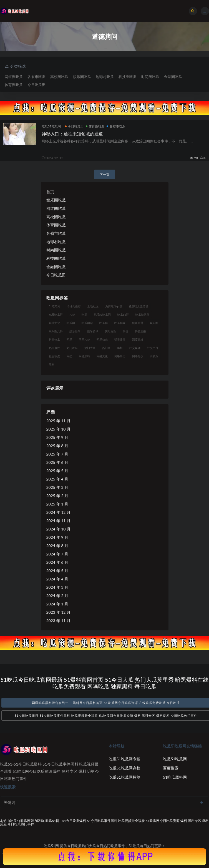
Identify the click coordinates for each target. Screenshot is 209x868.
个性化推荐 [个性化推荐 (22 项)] (74, 306)
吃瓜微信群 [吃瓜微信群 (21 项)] (142, 314)
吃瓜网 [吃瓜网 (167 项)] (71, 323)
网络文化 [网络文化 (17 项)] (102, 356)
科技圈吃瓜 (128, 77)
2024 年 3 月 (57, 587)
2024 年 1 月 (57, 604)
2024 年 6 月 (57, 562)
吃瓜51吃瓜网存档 (125, 768)
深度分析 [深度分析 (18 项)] (138, 339)
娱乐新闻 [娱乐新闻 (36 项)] (75, 331)
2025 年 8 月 (57, 445)
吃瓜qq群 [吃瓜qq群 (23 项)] (123, 314)
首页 (50, 191)
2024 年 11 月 (58, 520)
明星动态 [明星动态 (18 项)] (102, 339)
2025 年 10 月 (58, 429)
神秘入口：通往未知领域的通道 (72, 134)
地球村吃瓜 (105, 77)
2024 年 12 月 (58, 512)
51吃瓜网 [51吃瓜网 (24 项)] (55, 306)
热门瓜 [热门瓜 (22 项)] (106, 348)
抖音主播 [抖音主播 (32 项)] (140, 331)
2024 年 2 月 (57, 595)
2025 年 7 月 (57, 454)
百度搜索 (171, 768)
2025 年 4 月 (57, 479)
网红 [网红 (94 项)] (69, 356)
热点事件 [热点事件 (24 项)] (54, 348)
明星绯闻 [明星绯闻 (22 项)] (120, 339)
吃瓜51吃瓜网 (51, 126)
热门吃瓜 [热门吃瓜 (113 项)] (72, 348)
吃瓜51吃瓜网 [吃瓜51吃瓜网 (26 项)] (102, 314)
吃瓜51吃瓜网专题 (125, 759)
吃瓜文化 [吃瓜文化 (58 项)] (54, 323)
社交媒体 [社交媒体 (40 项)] (135, 348)
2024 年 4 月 (57, 579)
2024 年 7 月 (57, 554)
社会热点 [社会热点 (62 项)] (54, 356)
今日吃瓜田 (36, 85)
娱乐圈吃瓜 (82, 77)
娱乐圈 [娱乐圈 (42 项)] (154, 323)
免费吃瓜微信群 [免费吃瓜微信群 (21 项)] (139, 306)
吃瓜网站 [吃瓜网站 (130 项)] (87, 323)
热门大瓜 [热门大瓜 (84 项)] (90, 348)
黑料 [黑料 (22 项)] (52, 364)
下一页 (105, 174)
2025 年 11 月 (58, 420)
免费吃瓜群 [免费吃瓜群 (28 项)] (56, 314)
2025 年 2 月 (57, 495)
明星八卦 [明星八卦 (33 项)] (84, 339)
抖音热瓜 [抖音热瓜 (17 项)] (54, 339)
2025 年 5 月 (57, 470)
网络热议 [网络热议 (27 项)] (138, 356)
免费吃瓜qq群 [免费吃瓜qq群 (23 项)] (114, 306)
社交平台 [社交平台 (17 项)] (153, 348)
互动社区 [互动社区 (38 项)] (93, 306)
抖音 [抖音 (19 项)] (125, 331)
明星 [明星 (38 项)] (69, 339)
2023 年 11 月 (58, 620)
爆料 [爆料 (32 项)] (120, 348)
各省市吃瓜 (36, 77)
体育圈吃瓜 (14, 85)
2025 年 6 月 (57, 462)
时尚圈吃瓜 (150, 77)
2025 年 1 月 (57, 504)
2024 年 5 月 (57, 570)
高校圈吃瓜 (59, 77)
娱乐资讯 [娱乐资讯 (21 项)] (93, 331)
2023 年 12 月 (58, 612)
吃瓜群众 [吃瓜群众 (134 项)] (120, 323)
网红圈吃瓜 (14, 77)
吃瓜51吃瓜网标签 (125, 777)
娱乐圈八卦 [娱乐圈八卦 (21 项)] (56, 331)
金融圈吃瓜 (173, 77)
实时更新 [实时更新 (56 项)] (110, 331)
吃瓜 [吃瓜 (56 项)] (84, 314)
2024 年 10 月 (58, 529)
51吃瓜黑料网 (175, 777)
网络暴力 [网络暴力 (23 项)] (120, 356)
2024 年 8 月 (57, 545)
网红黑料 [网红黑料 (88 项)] (84, 356)
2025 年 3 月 (57, 487)
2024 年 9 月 (57, 537)
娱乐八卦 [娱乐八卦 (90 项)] (138, 323)
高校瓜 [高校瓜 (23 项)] (154, 356)
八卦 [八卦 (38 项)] (72, 314)
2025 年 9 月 (57, 437)
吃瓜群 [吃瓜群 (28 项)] (104, 323)
